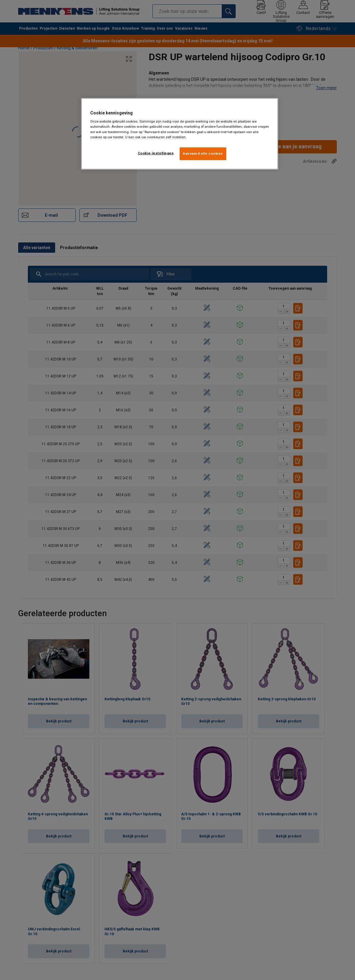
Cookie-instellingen (156, 153)
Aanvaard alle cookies (203, 153)
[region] (180, 134)
